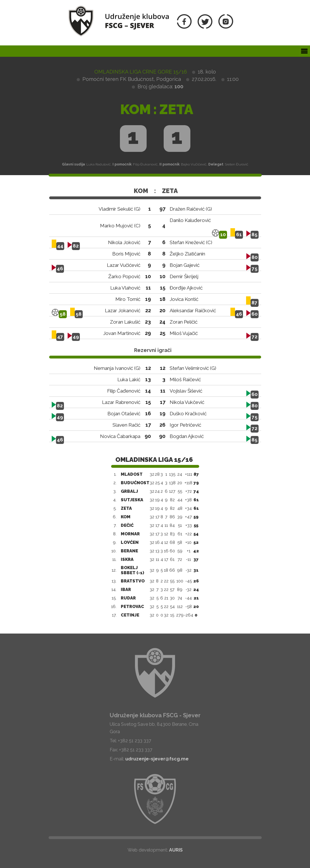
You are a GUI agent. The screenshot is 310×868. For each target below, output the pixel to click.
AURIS (176, 850)
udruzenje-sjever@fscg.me (157, 759)
